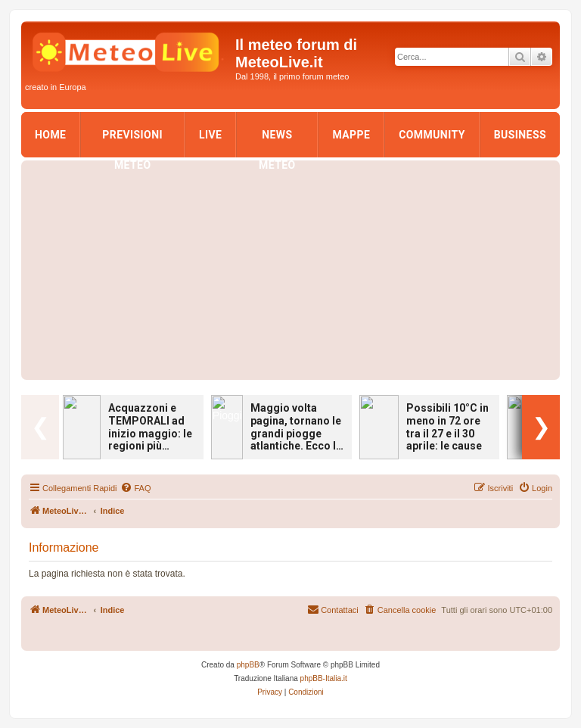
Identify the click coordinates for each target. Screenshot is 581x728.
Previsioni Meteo (132, 139)
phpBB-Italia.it (324, 678)
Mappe (351, 135)
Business (520, 135)
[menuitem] (135, 488)
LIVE (210, 135)
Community (432, 135)
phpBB (248, 665)
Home (50, 135)
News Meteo (277, 139)
